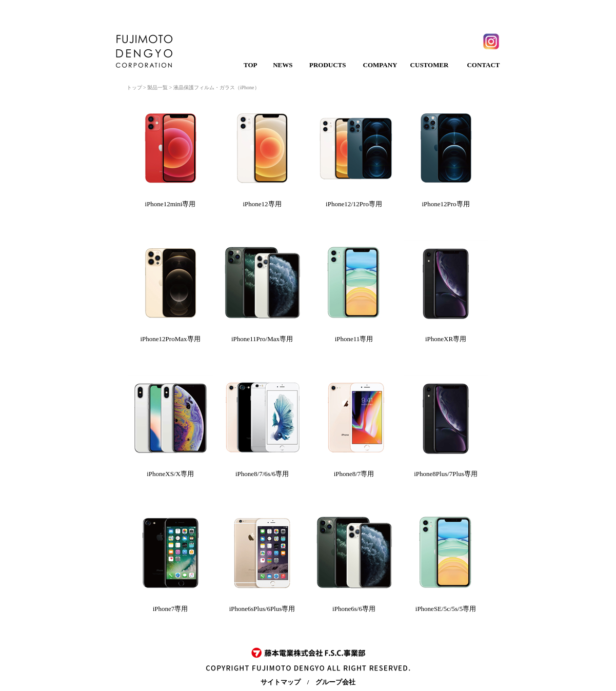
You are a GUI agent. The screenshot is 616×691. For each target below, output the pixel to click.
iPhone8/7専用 (354, 474)
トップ (134, 87)
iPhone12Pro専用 (445, 204)
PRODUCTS (328, 65)
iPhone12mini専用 (171, 204)
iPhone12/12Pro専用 (354, 204)
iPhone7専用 (171, 609)
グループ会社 (335, 682)
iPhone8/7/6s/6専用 (262, 474)
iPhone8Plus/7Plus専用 (446, 474)
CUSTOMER (430, 65)
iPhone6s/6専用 (354, 609)
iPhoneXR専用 (446, 339)
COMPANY (380, 65)
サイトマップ (281, 682)
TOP (251, 65)
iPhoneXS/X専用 (170, 474)
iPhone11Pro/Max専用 (262, 339)
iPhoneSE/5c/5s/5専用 (446, 609)
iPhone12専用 (262, 204)
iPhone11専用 (354, 339)
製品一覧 (157, 87)
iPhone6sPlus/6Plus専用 (262, 609)
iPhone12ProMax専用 (171, 339)
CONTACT (483, 65)
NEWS (283, 65)
